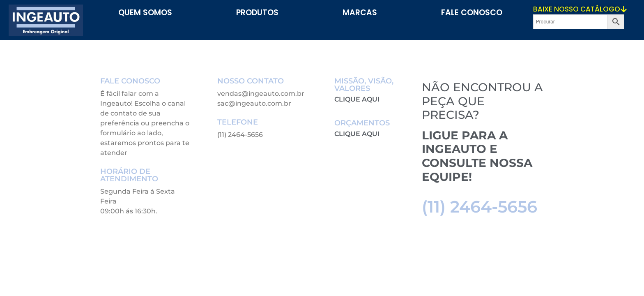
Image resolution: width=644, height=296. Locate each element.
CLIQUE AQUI (357, 99)
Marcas (360, 13)
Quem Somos (145, 13)
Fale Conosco (472, 13)
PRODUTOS (257, 13)
